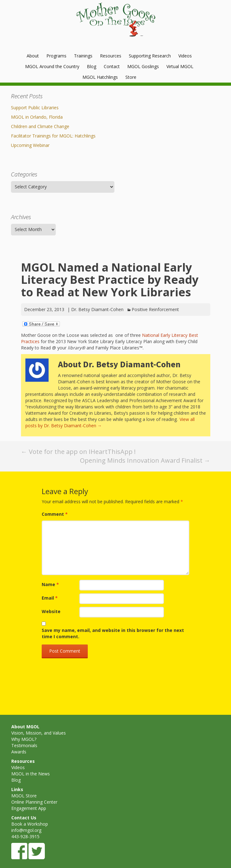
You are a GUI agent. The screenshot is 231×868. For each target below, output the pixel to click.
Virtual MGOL (180, 66)
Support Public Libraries (35, 108)
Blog (92, 66)
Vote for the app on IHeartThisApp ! (78, 452)
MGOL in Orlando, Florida (37, 117)
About (33, 56)
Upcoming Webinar (30, 145)
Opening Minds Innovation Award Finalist (145, 460)
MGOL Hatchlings (100, 77)
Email (50, 598)
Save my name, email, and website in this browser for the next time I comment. (113, 633)
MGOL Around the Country (52, 66)
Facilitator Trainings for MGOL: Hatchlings (53, 136)
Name (50, 584)
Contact (112, 66)
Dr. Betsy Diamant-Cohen (97, 309)
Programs (56, 56)
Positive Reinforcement (155, 309)
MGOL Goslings (143, 66)
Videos (185, 56)
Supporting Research (150, 56)
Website (51, 611)
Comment (55, 514)
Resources (111, 56)
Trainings (83, 56)
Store (131, 77)
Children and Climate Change (40, 126)
